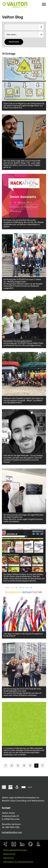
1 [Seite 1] (6, 766)
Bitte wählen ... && (24, 27)
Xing (5, 844)
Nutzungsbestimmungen (15, 850)
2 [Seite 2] (12, 766)
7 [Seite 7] (42, 766)
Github (30, 844)
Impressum (9, 858)
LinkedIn (22, 844)
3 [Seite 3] (18, 766)
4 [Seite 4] (24, 766)
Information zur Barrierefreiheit (18, 862)
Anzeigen (14, 42)
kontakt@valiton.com (12, 832)
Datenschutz (9, 854)
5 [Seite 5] (30, 766)
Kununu (14, 844)
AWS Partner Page (38, 844)
